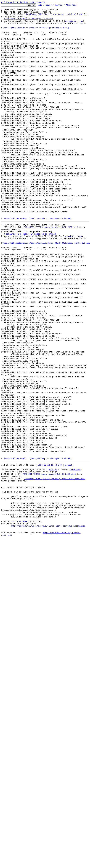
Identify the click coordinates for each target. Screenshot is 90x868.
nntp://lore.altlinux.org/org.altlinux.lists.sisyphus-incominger (48, 628)
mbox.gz (53, 561)
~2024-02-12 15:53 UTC (49, 556)
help (45, 6)
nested (40, 261)
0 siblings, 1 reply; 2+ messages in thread (29, 22)
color (53, 6)
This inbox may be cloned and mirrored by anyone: (30, 587)
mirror (64, 6)
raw (81, 24)
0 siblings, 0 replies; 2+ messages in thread (30, 279)
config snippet (19, 622)
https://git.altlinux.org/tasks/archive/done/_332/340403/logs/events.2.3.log (46, 290)
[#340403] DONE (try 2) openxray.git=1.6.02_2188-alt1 (57, 16)
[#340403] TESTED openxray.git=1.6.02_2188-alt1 (51, 271)
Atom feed (76, 6)
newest (69, 556)
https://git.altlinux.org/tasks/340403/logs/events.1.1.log (35, 33)
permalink (70, 24)
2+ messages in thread (59, 261)
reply (23, 261)
